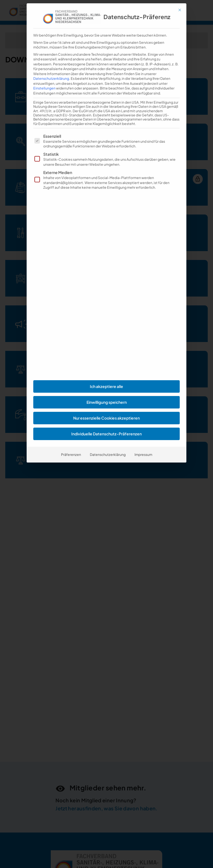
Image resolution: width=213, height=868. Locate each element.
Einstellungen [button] (44, 68)
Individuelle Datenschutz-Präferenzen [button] (106, 414)
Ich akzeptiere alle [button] (106, 366)
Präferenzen (71, 435)
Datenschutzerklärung (51, 58)
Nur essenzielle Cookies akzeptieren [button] (106, 398)
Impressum (143, 435)
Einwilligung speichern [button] (107, 382)
